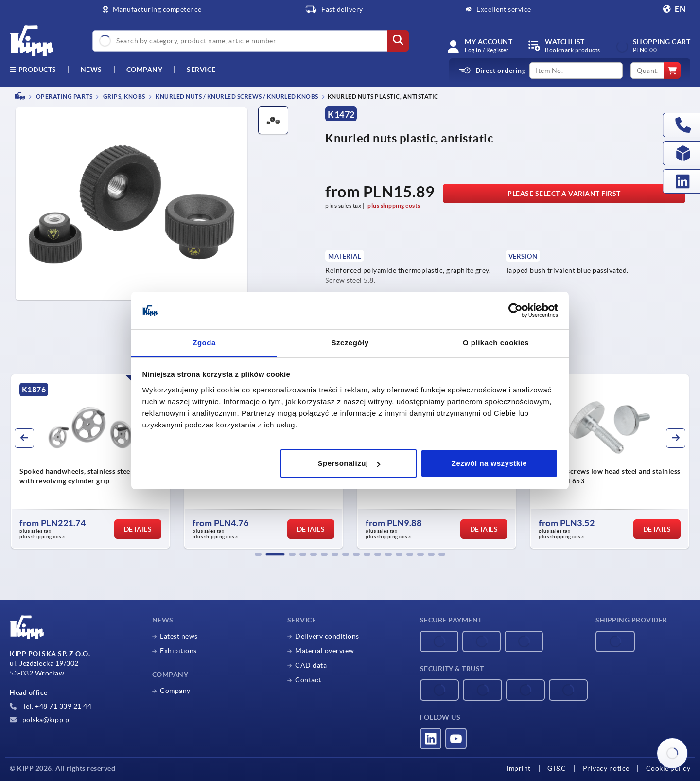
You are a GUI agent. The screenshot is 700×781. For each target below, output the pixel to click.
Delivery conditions (327, 636)
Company (145, 70)
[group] (90, 461)
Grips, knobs (123, 97)
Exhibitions (178, 651)
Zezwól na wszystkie (489, 463)
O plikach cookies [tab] (496, 343)
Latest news (179, 636)
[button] (258, 554)
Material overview (325, 651)
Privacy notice (606, 768)
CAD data (311, 665)
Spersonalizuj (349, 463)
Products (33, 70)
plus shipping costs (394, 205)
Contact (308, 680)
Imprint (519, 768)
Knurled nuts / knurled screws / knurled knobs (236, 97)
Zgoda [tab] (204, 343)
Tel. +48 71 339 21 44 (51, 706)
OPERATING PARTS (63, 97)
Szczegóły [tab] (350, 343)
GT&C (557, 768)
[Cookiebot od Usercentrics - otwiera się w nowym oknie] (516, 311)
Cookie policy (668, 768)
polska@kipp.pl (41, 720)
